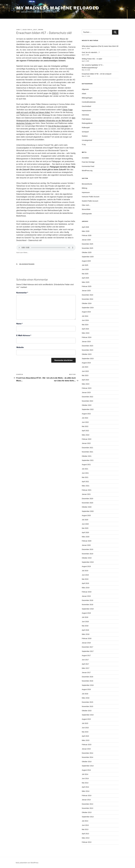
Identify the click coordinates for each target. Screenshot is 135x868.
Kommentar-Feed (88, 166)
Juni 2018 (85, 622)
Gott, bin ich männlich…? (91, 52)
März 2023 (86, 384)
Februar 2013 (87, 842)
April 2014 (85, 787)
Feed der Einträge (88, 162)
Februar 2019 (87, 592)
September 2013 (88, 817)
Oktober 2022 (87, 405)
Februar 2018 (87, 638)
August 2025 (86, 261)
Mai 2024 (85, 325)
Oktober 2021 (87, 456)
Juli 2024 (85, 316)
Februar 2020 (87, 541)
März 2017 (86, 668)
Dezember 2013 (88, 804)
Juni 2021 (85, 473)
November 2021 (88, 452)
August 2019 (86, 566)
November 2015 (88, 706)
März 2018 (86, 634)
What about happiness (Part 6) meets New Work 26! (100, 46)
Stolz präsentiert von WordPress (27, 863)
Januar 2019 (86, 596)
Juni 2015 (85, 728)
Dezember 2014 (88, 753)
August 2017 (86, 655)
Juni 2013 (85, 825)
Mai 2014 (85, 783)
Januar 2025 (86, 291)
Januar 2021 (86, 494)
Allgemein (85, 89)
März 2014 (86, 791)
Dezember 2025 (88, 244)
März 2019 (86, 588)
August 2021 (86, 465)
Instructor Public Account (91, 197)
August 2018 (86, 613)
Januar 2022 (86, 443)
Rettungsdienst (87, 123)
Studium (85, 136)
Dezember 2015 (88, 702)
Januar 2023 (86, 392)
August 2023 (86, 363)
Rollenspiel (86, 128)
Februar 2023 (87, 388)
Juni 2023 (85, 371)
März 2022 (86, 435)
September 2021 (88, 460)
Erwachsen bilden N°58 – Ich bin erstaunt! (97, 74)
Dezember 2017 (88, 647)
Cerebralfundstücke (89, 102)
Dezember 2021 (88, 448)
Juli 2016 (85, 694)
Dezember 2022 (88, 397)
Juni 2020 (85, 524)
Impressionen (87, 111)
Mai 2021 (85, 477)
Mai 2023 (85, 375)
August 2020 (86, 515)
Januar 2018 (86, 643)
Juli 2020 (85, 520)
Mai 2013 (85, 829)
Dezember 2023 (88, 346)
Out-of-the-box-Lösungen (58, 126)
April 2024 (85, 329)
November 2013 (88, 808)
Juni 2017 (85, 660)
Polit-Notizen (86, 119)
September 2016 (88, 685)
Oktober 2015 (87, 711)
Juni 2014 (85, 778)
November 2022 (88, 401)
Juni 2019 (85, 575)
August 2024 (86, 312)
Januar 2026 (86, 240)
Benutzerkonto (87, 184)
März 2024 (86, 333)
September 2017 (88, 651)
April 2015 (85, 736)
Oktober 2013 (87, 812)
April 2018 (85, 630)
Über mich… (86, 205)
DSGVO (55, 93)
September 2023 (88, 359)
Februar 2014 (87, 795)
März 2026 (86, 231)
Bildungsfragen (27, 264)
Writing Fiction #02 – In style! (92, 59)
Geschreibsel (87, 106)
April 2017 (85, 664)
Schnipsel (85, 132)
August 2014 (86, 770)
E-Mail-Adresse (24, 335)
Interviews (85, 115)
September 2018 (88, 609)
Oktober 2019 (87, 558)
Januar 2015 (86, 749)
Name (19, 324)
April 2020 (85, 532)
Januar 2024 (86, 342)
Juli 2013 (85, 821)
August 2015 (86, 719)
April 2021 (85, 482)
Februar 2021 (87, 490)
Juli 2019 (85, 571)
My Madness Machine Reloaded (58, 8)
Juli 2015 (85, 723)
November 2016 (88, 681)
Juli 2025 (85, 265)
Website (20, 347)
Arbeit (84, 94)
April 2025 (85, 278)
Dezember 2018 (88, 600)
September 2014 (88, 766)
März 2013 (86, 838)
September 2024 (88, 308)
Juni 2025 (85, 269)
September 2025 (88, 257)
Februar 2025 (87, 286)
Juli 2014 (85, 774)
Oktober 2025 (87, 252)
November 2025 (88, 248)
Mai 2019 (85, 579)
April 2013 (85, 834)
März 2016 (86, 698)
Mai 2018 (85, 626)
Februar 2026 (87, 235)
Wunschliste (86, 209)
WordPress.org (87, 171)
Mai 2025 (85, 274)
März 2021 (86, 486)
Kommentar (22, 293)
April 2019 (85, 583)
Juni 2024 (85, 320)
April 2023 (85, 380)
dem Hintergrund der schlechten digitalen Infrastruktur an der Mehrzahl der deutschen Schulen (46, 121)
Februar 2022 (87, 439)
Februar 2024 (87, 337)
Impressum (86, 192)
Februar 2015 (87, 745)
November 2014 (88, 757)
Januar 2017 (86, 673)
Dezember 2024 (88, 295)
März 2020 (86, 537)
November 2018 (88, 605)
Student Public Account (90, 201)
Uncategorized (87, 140)
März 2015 (86, 740)
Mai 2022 (85, 426)
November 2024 (88, 299)
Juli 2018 (85, 617)
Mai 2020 (85, 528)
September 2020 (88, 511)
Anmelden (85, 158)
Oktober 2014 (87, 762)
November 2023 (88, 350)
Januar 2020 (86, 545)
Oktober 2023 (87, 354)
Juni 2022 (85, 422)
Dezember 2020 (88, 499)
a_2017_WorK (37, 30)
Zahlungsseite (87, 214)
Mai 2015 (85, 732)
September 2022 (88, 409)
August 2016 (86, 689)
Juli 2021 (85, 469)
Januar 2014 (86, 800)
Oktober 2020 (87, 507)
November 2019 (88, 554)
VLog (84, 144)
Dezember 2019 (88, 549)
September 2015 (88, 715)
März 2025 (86, 282)
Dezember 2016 (88, 677)
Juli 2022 (85, 418)
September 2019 (88, 562)
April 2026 (85, 227)
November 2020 (88, 503)
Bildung (85, 188)
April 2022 (85, 431)
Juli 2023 (85, 367)
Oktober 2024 (87, 303)
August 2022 (86, 414)
